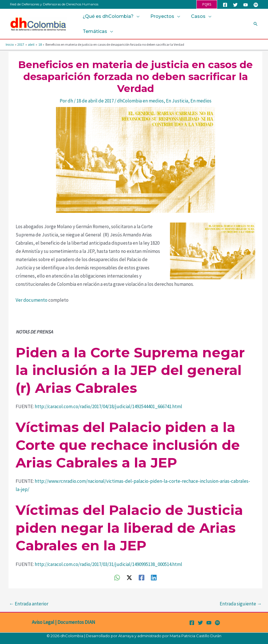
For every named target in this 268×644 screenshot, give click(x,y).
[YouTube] (246, 5)
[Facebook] (225, 5)
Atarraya (126, 636)
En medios (201, 101)
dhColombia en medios (140, 101)
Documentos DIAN (76, 622)
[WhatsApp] (117, 577)
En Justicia (177, 101)
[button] (207, 4)
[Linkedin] (154, 577)
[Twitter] (235, 5)
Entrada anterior (29, 604)
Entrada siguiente (241, 604)
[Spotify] (256, 5)
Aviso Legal (43, 622)
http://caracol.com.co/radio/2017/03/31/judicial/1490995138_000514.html (108, 564)
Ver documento (32, 300)
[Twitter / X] (129, 577)
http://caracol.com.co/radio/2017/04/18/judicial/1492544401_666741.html (108, 406)
